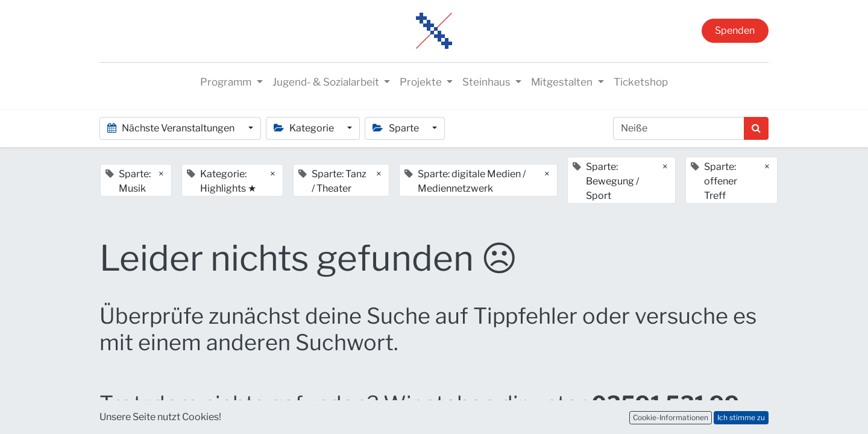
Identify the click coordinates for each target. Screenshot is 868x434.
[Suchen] (756, 128)
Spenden (735, 30)
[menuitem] (641, 83)
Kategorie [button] (305, 128)
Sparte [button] (396, 128)
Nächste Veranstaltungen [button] (172, 128)
